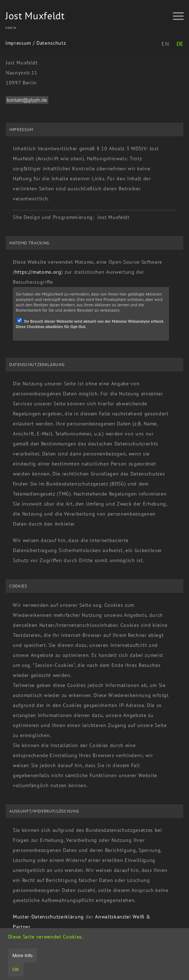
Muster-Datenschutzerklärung (48, 917)
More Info (23, 955)
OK (16, 969)
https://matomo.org (38, 272)
